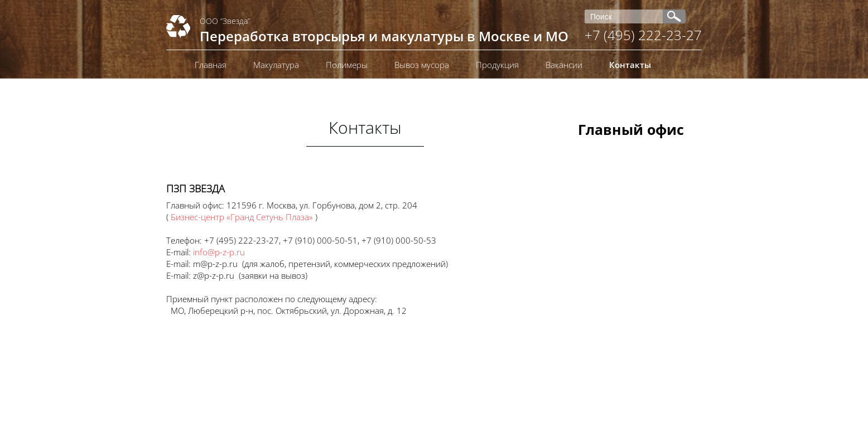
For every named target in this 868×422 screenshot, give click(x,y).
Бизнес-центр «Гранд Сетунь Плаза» (242, 217)
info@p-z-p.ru (219, 252)
